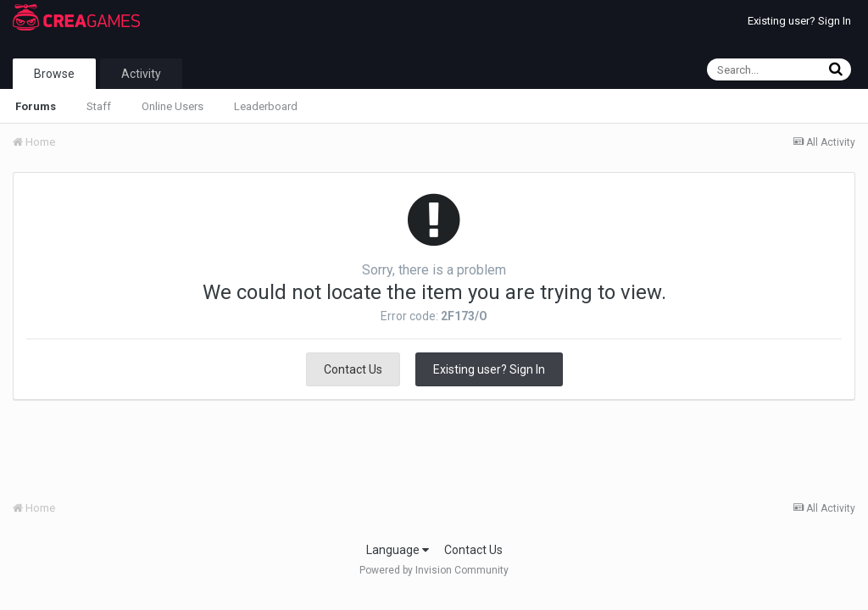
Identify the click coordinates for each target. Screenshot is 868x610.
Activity (141, 74)
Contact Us (353, 369)
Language (398, 550)
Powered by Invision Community (434, 570)
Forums (36, 106)
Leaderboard (266, 106)
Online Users (172, 106)
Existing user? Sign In (799, 21)
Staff (99, 106)
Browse (54, 74)
